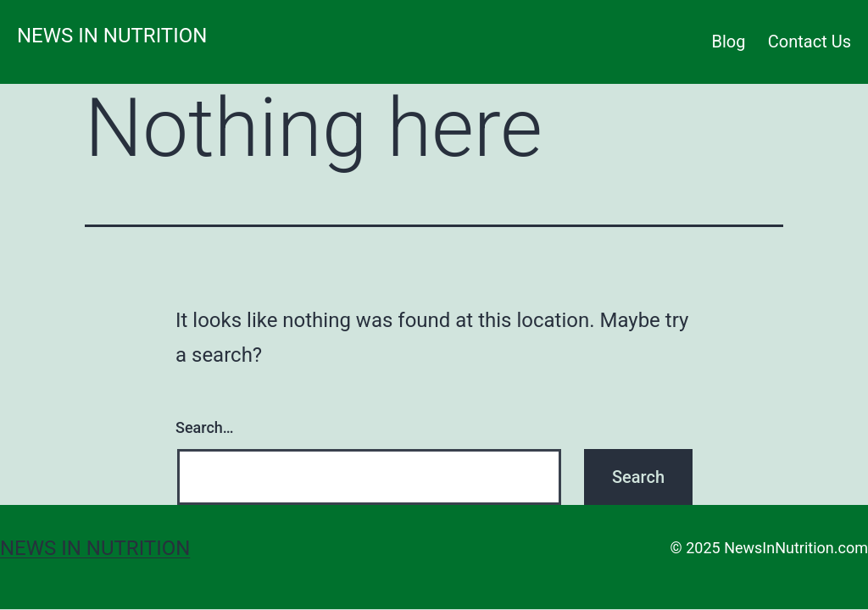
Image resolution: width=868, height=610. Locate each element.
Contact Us (810, 42)
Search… (205, 427)
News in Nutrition (112, 36)
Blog (729, 42)
